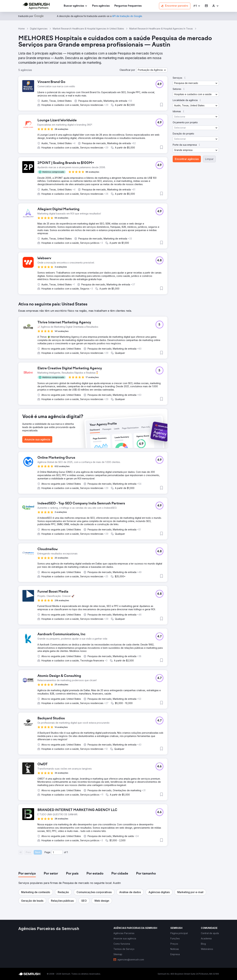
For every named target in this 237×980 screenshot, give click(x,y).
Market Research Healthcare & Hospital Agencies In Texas (161, 29)
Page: (48, 852)
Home (22, 29)
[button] (197, 6)
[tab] (27, 874)
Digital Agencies (39, 29)
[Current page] (57, 852)
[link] (101, 6)
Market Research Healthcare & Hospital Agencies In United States (88, 29)
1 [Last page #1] (67, 852)
